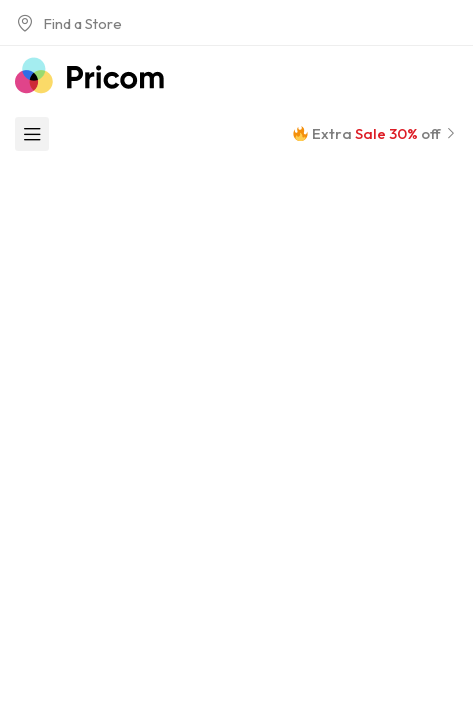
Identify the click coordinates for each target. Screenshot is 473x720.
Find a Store (68, 23)
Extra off (375, 133)
